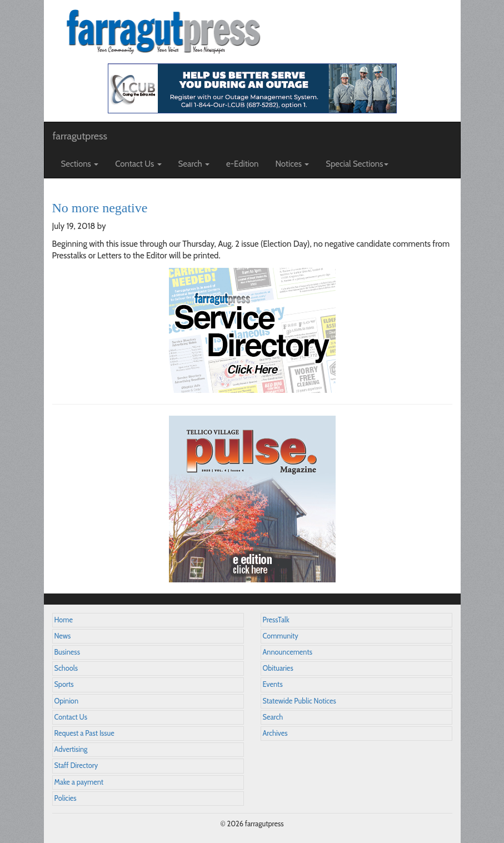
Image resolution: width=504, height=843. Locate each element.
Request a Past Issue (84, 733)
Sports (64, 684)
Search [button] (194, 164)
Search (273, 717)
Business (67, 652)
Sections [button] (80, 164)
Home (64, 620)
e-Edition (243, 164)
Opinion (67, 701)
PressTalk (276, 620)
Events (273, 684)
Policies (66, 798)
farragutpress (80, 136)
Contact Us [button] (138, 164)
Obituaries (278, 668)
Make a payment (79, 782)
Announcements (288, 652)
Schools (66, 668)
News (63, 636)
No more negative (100, 208)
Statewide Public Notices (300, 701)
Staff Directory (76, 765)
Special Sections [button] (357, 164)
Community (281, 636)
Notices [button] (293, 164)
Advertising (71, 749)
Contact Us (71, 717)
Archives (275, 733)
